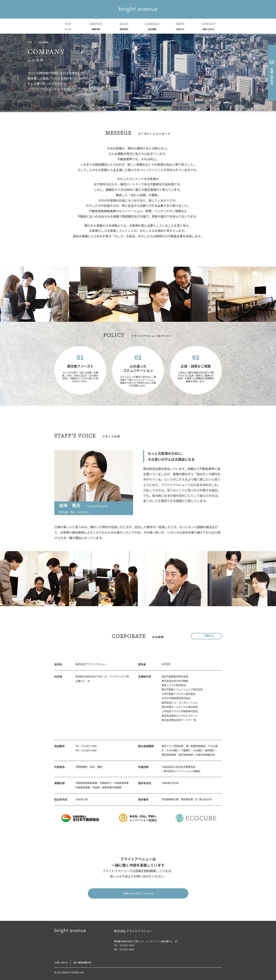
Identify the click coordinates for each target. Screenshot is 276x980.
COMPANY (152, 27)
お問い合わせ (272, 73)
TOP (68, 27)
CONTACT (208, 27)
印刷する (209, 636)
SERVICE (96, 27)
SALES (124, 27)
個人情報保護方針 (82, 962)
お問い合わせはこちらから (138, 893)
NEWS (180, 27)
